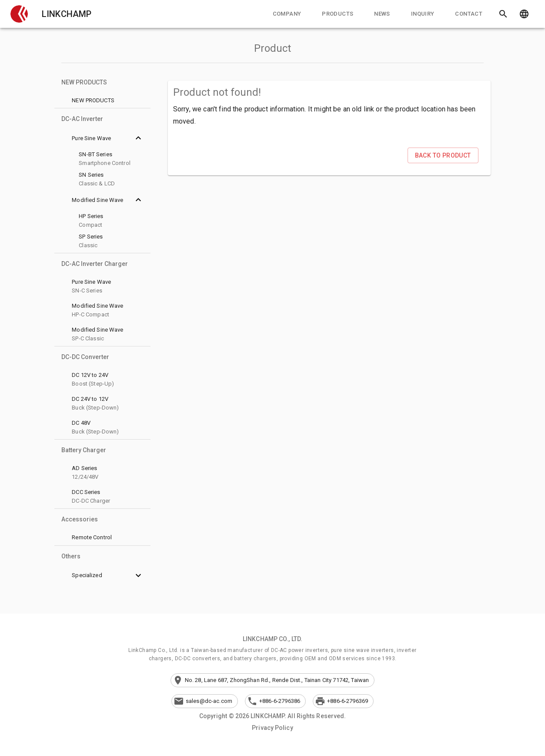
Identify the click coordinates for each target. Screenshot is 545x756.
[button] (19, 14)
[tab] (287, 14)
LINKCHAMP (67, 14)
